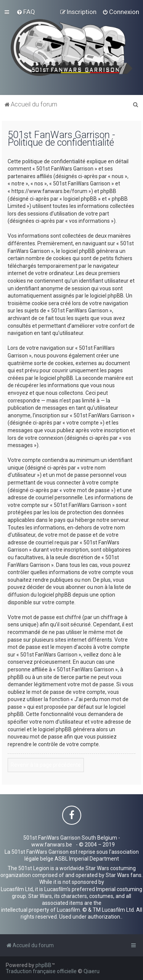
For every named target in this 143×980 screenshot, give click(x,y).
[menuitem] (26, 12)
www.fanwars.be (52, 845)
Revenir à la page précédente (46, 765)
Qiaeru (92, 971)
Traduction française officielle (41, 971)
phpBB (43, 965)
